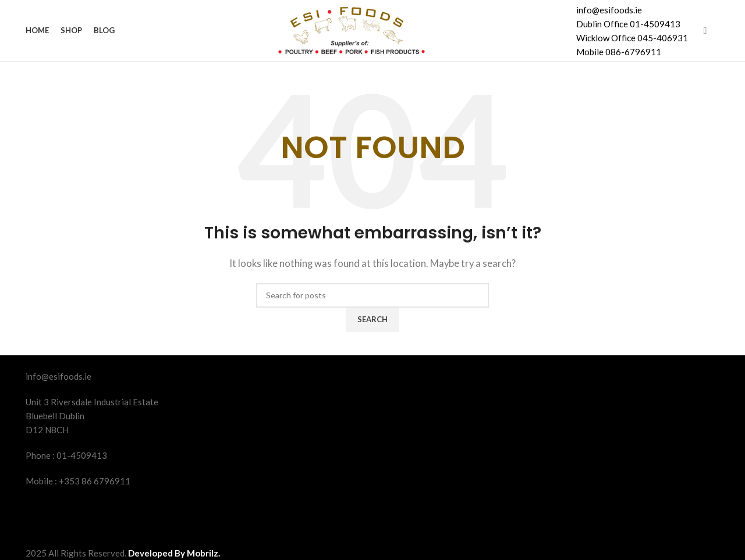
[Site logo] (350, 29)
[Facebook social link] (705, 30)
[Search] (372, 295)
